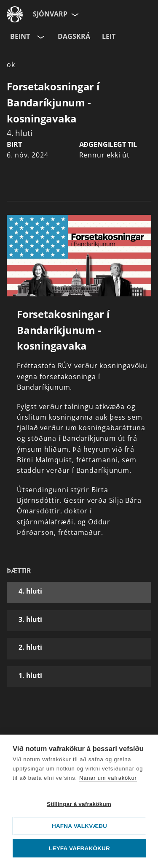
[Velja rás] (40, 37)
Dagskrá (74, 36)
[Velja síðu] (74, 14)
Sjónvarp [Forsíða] (50, 14)
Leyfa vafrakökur (79, 848)
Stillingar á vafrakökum (79, 804)
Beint (20, 36)
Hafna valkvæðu (79, 826)
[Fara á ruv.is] (15, 14)
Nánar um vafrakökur (108, 778)
